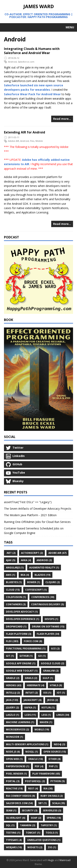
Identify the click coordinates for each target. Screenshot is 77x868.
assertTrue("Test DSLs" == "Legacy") (28, 502)
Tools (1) (52, 833)
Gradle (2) (13, 678)
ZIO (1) (52, 847)
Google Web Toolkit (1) (22, 671)
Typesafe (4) (14, 840)
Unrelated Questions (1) (44, 840)
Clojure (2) (53, 582)
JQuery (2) (12, 708)
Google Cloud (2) (52, 663)
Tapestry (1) (49, 825)
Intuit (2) (32, 693)
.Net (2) (11, 553)
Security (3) (30, 810)
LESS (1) (46, 715)
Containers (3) (16, 604)
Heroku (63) (14, 685)
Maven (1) (46, 722)
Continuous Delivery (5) (48, 604)
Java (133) (12, 700)
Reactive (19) (14, 789)
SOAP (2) (36, 818)
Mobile (39, 141)
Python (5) (58, 781)
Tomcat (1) (33, 833)
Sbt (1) (42, 803)
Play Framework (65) (46, 774)
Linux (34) (63, 715)
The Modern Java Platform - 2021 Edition (30, 515)
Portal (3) (13, 781)
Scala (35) (59, 803)
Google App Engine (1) (21, 663)
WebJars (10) (14, 847)
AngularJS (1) (15, 568)
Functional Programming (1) (26, 649)
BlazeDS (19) (42, 575)
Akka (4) (26, 560)
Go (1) (42, 656)
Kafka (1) (30, 708)
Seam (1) (11, 810)
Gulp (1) (48, 678)
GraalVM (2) (51, 671)
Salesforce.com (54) (19, 803)
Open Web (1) (14, 759)
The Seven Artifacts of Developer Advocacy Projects (38, 509)
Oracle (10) (36, 759)
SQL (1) (10, 825)
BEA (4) (25, 575)
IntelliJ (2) (13, 693)
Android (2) (44, 560)
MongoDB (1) (14, 737)
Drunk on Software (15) (48, 627)
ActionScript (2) (32, 553)
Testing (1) (13, 833)
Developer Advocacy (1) (22, 612)
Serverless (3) (52, 810)
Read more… (62, 119)
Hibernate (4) (36, 685)
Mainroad (65, 860)
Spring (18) (54, 818)
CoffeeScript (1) (36, 590)
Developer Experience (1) (23, 619)
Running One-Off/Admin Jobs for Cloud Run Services (37, 522)
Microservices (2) (17, 730)
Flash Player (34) (48, 634)
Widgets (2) (35, 847)
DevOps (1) (51, 619)
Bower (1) (34, 582)
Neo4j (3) (59, 744)
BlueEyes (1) (14, 582)
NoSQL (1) (32, 752)
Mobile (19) (42, 730)
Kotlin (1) (48, 708)
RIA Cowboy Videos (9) (20, 796)
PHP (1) (53, 766)
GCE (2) (55, 649)
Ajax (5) (11, 560)
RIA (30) (48, 789)
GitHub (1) (26, 656)
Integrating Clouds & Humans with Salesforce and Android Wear (32, 51)
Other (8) (54, 759)
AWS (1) (11, 575)
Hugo (51, 860)
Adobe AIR (14, 141)
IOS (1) (47, 693)
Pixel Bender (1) (16, 774)
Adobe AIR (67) (57, 553)
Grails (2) (31, 678)
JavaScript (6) (33, 700)
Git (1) (10, 656)
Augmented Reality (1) (44, 568)
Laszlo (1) (13, 715)
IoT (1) (61, 693)
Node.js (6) (13, 752)
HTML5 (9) (56, 685)
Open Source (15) (55, 752)
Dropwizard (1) (16, 627)
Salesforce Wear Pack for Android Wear (32, 94)
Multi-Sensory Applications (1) (27, 744)
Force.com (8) (33, 641)
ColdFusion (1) (16, 597)
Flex (32, 141)
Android (12, 62)
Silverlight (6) (16, 818)
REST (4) (33, 789)
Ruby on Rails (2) (52, 796)
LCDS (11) (30, 715)
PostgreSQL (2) (35, 781)
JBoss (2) (52, 700)
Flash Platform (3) (19, 634)
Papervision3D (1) (18, 766)
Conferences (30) (43, 597)
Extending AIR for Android (25, 132)
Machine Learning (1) (20, 722)
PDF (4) (39, 766)
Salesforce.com (26, 62)
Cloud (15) (13, 590)
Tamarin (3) (28, 825)
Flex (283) (12, 641)
